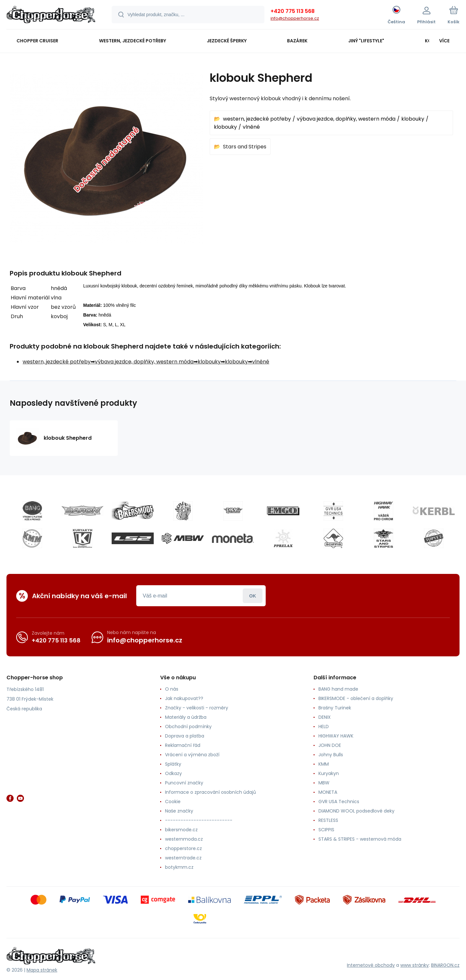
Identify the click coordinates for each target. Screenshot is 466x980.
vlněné (251, 127)
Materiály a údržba (186, 717)
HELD (324, 727)
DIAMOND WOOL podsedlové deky (356, 811)
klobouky (413, 119)
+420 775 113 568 (293, 11)
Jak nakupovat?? (184, 698)
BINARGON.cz (445, 965)
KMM (324, 764)
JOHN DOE (330, 745)
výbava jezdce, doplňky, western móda (346, 119)
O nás (172, 689)
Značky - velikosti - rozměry (197, 708)
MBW (324, 783)
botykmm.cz (179, 867)
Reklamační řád (183, 745)
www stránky (415, 965)
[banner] (51, 16)
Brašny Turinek (335, 708)
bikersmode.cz (181, 830)
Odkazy (173, 773)
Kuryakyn (329, 773)
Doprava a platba (185, 736)
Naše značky (179, 811)
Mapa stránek (42, 970)
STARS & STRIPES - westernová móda (360, 839)
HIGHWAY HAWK (336, 736)
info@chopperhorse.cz (295, 18)
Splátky (173, 764)
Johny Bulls (331, 755)
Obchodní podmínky (188, 727)
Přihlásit (253, 596)
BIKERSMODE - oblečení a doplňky (356, 698)
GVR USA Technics (339, 802)
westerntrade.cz (183, 858)
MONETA (328, 792)
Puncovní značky (184, 783)
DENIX (325, 717)
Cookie (173, 802)
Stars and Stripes (245, 147)
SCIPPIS (326, 830)
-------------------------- (199, 820)
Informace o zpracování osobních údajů (211, 792)
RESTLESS (328, 820)
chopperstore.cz (183, 848)
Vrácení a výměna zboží (192, 755)
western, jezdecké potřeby (257, 119)
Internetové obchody (371, 965)
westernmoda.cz (184, 839)
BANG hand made (338, 689)
